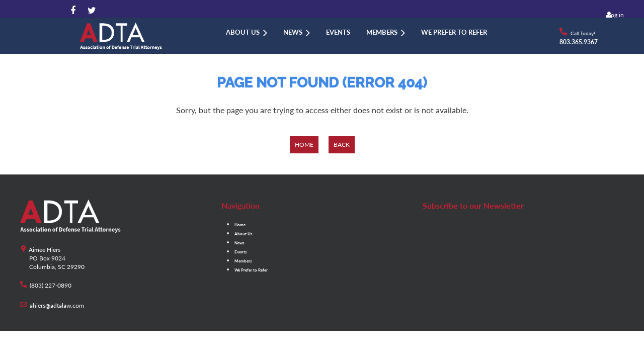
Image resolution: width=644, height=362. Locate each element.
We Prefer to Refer (251, 270)
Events (241, 252)
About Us (244, 234)
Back (342, 145)
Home (304, 145)
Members (243, 261)
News (239, 243)
